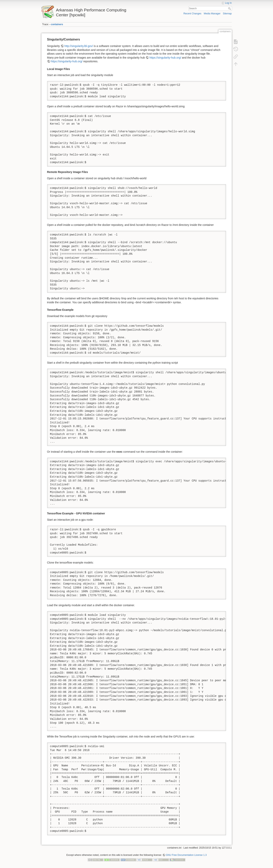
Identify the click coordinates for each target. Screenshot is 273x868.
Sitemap (227, 14)
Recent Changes (192, 14)
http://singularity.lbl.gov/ (79, 46)
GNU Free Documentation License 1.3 (186, 855)
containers (57, 24)
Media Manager (212, 14)
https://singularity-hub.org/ (165, 58)
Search (230, 8)
